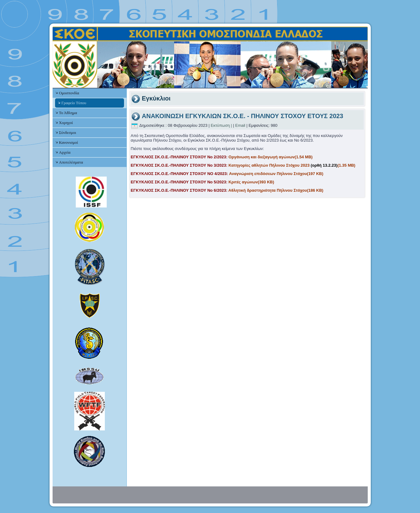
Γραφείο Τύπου (74, 103)
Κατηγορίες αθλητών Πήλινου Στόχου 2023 (243, 165)
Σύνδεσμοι (68, 133)
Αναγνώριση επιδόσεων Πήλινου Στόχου (227, 174)
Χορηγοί (66, 123)
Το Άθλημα (68, 113)
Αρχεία (65, 152)
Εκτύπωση (220, 125)
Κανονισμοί (69, 142)
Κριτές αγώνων (203, 182)
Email (240, 125)
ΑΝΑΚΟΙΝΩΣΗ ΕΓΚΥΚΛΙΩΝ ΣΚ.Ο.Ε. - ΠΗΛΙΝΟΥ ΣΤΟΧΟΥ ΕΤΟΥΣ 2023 (243, 116)
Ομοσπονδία (69, 93)
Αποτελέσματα (71, 162)
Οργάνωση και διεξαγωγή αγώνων (222, 157)
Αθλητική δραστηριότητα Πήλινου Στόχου (227, 190)
